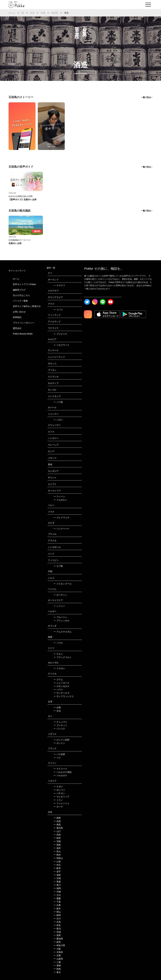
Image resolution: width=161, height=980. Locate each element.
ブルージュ (60, 617)
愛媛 (57, 898)
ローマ (58, 807)
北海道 (58, 952)
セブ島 (58, 566)
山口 (57, 831)
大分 (57, 895)
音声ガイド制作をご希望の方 (27, 306)
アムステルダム (63, 632)
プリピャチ (60, 334)
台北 (57, 711)
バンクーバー (61, 529)
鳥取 (57, 825)
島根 (57, 969)
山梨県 (58, 959)
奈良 (57, 925)
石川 (57, 919)
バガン (58, 420)
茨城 (57, 932)
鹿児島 (58, 828)
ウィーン (59, 496)
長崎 (57, 966)
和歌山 (58, 858)
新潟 (57, 929)
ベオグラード (61, 345)
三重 (57, 962)
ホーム (12, 13)
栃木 (57, 908)
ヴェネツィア (61, 797)
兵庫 (57, 905)
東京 (57, 972)
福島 (57, 845)
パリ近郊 (59, 754)
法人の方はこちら (21, 295)
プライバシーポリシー (24, 323)
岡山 (57, 912)
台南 (57, 707)
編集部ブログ (19, 290)
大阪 (57, 949)
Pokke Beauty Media (23, 334)
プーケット (60, 725)
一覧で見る (146, 97)
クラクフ (59, 285)
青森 (57, 882)
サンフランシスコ (64, 696)
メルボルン (60, 500)
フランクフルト (63, 657)
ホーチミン (60, 595)
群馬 (57, 942)
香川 (57, 885)
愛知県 (58, 939)
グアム (58, 680)
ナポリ (58, 787)
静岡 (57, 915)
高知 (57, 835)
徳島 (57, 818)
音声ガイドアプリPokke (24, 284)
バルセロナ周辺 (63, 772)
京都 (57, 955)
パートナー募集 (20, 301)
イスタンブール (63, 584)
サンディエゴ (61, 693)
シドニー (59, 606)
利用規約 (17, 317)
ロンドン (59, 743)
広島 (57, 922)
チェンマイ (60, 722)
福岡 (57, 888)
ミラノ (58, 800)
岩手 (57, 872)
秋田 (57, 838)
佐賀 (57, 821)
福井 (57, 848)
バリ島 (58, 402)
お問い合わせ (19, 312)
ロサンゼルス (61, 686)
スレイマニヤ (61, 518)
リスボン (59, 668)
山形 (57, 861)
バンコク (59, 729)
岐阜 (57, 868)
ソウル (58, 643)
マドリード (60, 769)
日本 (32, 13)
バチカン (59, 793)
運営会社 (17, 328)
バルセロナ (60, 775)
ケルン (58, 654)
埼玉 (57, 865)
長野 (57, 935)
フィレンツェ (61, 803)
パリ (57, 758)
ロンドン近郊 (61, 740)
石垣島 (55, 13)
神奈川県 (59, 945)
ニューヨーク (61, 683)
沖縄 (43, 13)
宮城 (57, 878)
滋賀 (57, 875)
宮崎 (57, 841)
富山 (57, 851)
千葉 (57, 902)
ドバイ (58, 310)
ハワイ (58, 690)
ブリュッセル (61, 620)
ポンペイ (59, 790)
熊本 (57, 855)
